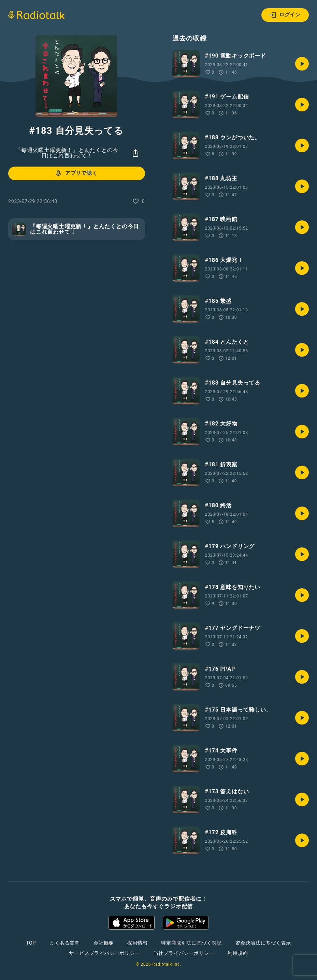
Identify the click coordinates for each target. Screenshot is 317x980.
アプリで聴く (76, 173)
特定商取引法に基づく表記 (191, 943)
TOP (31, 943)
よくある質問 (65, 943)
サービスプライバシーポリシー (104, 953)
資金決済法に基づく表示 (263, 943)
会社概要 (104, 943)
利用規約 (238, 953)
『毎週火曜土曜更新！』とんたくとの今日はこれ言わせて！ (67, 153)
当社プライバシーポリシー (184, 953)
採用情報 (137, 943)
